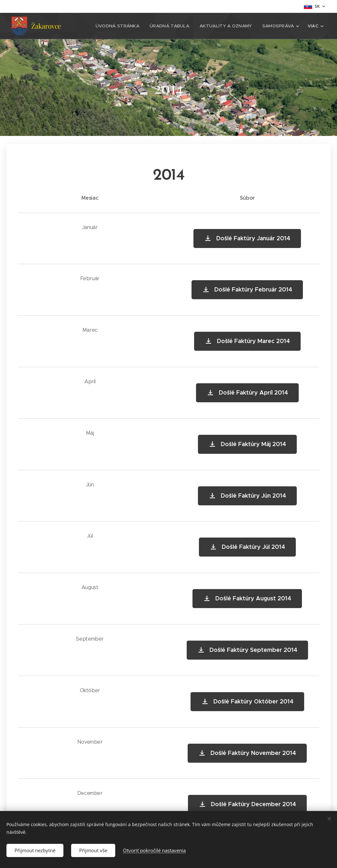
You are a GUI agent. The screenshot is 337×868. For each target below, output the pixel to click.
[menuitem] (124, 26)
